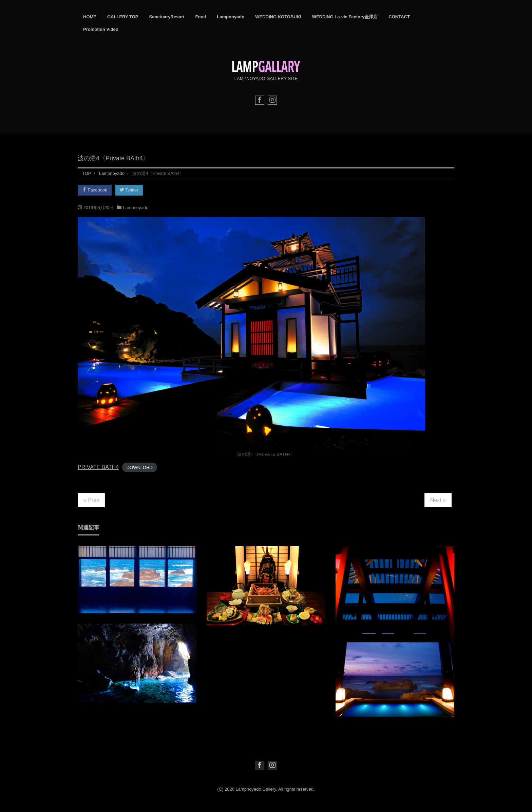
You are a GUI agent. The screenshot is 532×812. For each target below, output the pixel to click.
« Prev (91, 500)
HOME (90, 17)
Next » (438, 500)
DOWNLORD (140, 468)
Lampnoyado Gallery (256, 789)
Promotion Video (101, 29)
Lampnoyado (231, 17)
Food (201, 17)
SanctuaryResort (167, 17)
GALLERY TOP (123, 17)
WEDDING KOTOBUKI (278, 17)
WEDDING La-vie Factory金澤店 (345, 17)
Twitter (129, 190)
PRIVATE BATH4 (98, 467)
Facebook (95, 190)
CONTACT (399, 17)
